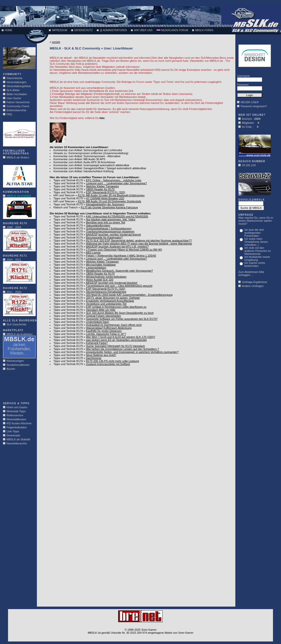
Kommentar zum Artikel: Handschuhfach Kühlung (84, 171)
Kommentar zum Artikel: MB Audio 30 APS (79, 159)
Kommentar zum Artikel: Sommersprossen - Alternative (87, 156)
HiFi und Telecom (64, 195)
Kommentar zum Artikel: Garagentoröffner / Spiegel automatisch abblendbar (100, 168)
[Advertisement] (18, 388)
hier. (102, 118)
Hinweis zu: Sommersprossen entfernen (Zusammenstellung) (91, 153)
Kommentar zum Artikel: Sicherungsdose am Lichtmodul (88, 150)
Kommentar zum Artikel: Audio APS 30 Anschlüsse (84, 162)
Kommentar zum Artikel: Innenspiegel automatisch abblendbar (91, 165)
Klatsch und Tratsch (66, 207)
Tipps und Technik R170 (68, 180)
